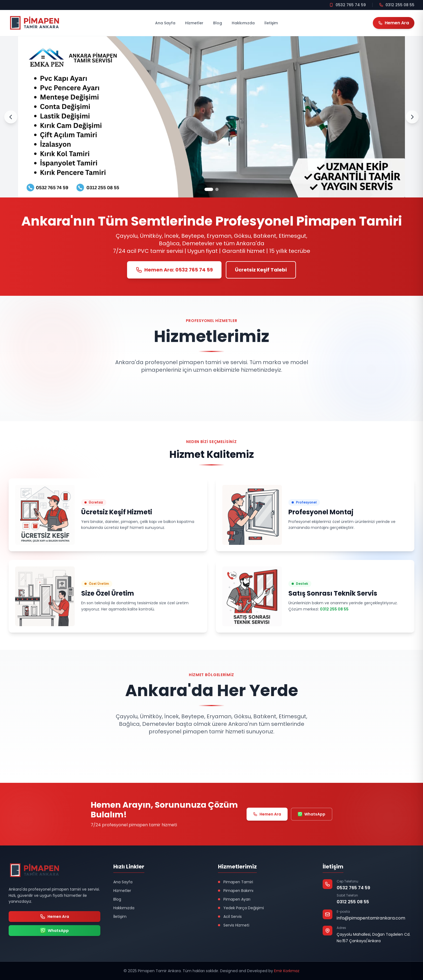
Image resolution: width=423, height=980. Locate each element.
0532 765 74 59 (353, 888)
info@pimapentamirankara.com (371, 918)
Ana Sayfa (165, 23)
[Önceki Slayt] (11, 117)
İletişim (271, 23)
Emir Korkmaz (287, 971)
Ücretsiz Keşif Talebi (261, 270)
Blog (218, 23)
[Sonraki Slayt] (412, 117)
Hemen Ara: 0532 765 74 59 (174, 270)
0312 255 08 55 (334, 609)
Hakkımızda (243, 23)
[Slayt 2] (217, 189)
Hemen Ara (267, 814)
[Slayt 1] (209, 189)
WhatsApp (312, 814)
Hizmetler (194, 23)
